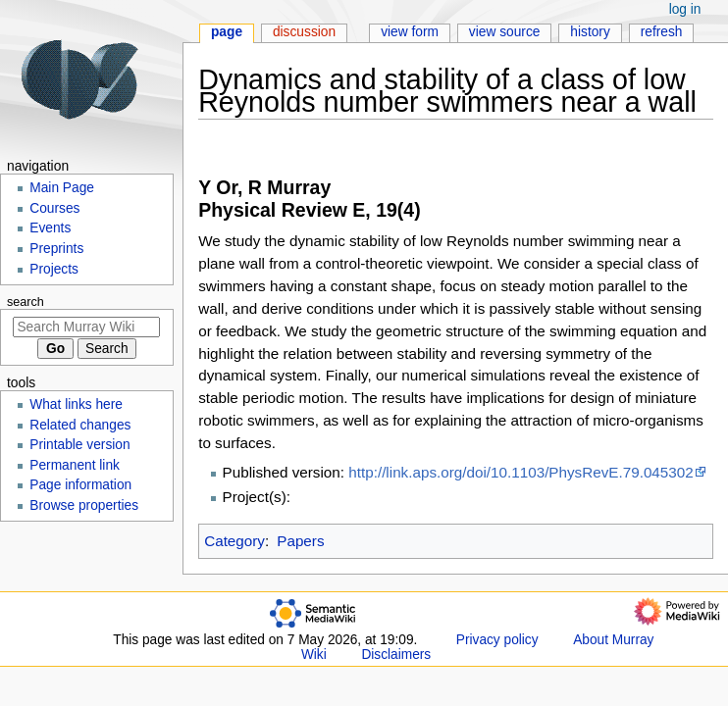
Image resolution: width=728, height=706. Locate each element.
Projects (54, 269)
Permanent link (75, 465)
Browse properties (84, 505)
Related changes (80, 425)
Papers (300, 541)
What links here (76, 404)
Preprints (56, 249)
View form (410, 32)
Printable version (79, 445)
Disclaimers (396, 655)
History (590, 32)
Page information (80, 485)
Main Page (62, 188)
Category (234, 541)
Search (26, 302)
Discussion (304, 32)
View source (505, 32)
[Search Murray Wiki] (86, 327)
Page (227, 32)
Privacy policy (497, 640)
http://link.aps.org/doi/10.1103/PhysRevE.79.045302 (520, 472)
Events (50, 228)
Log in (685, 9)
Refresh (662, 32)
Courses (54, 208)
